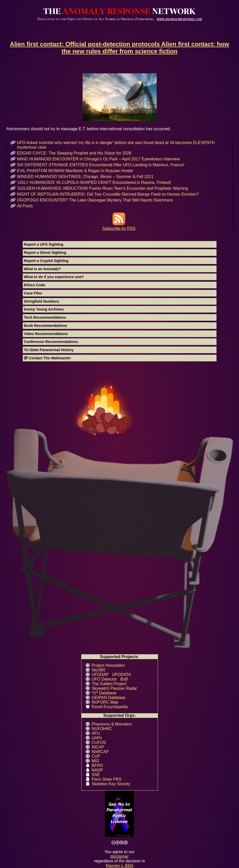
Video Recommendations (46, 334)
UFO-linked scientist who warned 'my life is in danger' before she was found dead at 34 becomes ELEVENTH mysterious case (116, 145)
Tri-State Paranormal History (49, 350)
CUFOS (99, 742)
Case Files (33, 293)
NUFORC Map (105, 702)
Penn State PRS (107, 779)
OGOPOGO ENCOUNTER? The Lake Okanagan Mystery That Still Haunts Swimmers (95, 200)
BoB (124, 679)
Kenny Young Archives (44, 309)
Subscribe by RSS (119, 226)
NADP (97, 770)
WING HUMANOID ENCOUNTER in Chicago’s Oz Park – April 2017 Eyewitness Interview (98, 159)
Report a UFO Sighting (44, 244)
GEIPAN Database (109, 698)
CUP (96, 756)
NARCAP (100, 752)
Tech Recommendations (45, 317)
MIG (96, 761)
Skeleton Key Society (111, 784)
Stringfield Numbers (42, 301)
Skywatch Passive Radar (114, 688)
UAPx (97, 738)
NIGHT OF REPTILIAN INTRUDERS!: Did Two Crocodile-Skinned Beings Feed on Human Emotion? (108, 194)
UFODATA (121, 675)
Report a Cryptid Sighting (46, 261)
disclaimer (119, 856)
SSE (96, 775)
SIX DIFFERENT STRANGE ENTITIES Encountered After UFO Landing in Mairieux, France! (101, 165)
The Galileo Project (109, 684)
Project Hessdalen (108, 665)
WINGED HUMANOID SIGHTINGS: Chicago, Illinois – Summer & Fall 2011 (85, 177)
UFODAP (100, 675)
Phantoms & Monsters (112, 724)
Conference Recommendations (51, 342)
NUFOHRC (102, 729)
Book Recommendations (46, 326)
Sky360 (99, 670)
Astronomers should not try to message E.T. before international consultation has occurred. (119, 102)
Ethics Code (35, 285)
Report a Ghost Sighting (45, 253)
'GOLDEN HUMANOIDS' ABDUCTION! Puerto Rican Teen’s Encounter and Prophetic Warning (102, 188)
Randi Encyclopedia (110, 707)
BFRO (97, 765)
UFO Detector (104, 679)
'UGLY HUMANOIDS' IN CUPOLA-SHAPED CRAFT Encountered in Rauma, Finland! (94, 182)
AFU (96, 733)
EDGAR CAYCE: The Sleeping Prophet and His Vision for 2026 (74, 153)
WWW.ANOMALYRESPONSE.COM (179, 19)
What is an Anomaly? (43, 269)
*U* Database (104, 693)
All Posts (25, 206)
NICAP (98, 747)
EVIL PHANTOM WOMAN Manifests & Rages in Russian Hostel (75, 171)
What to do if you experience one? (54, 277)
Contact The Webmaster (47, 358)
